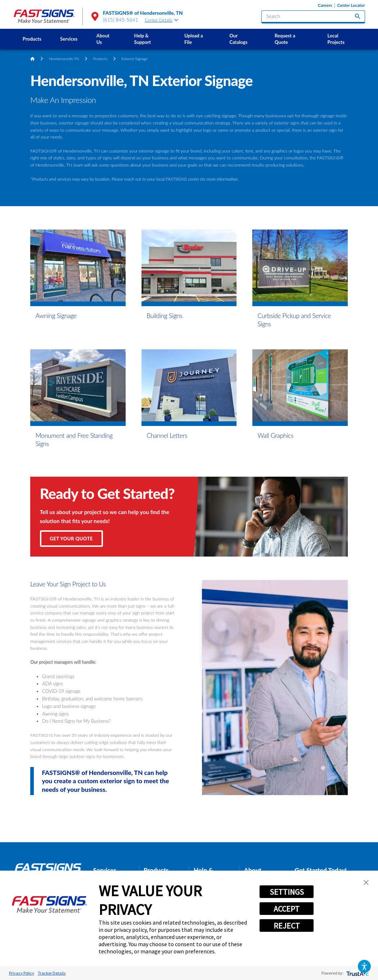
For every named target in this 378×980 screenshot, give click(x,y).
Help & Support (143, 39)
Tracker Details (52, 973)
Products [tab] (156, 870)
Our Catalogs (238, 39)
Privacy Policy (22, 973)
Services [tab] (105, 870)
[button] (364, 966)
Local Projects (336, 39)
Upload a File (194, 39)
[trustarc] (357, 973)
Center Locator (351, 5)
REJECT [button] (287, 926)
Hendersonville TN (64, 59)
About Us (103, 39)
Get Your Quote (71, 539)
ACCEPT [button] (287, 909)
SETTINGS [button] (287, 892)
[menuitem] (32, 39)
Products (32, 39)
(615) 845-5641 (121, 20)
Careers (325, 5)
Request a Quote (285, 39)
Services (69, 39)
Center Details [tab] (162, 20)
